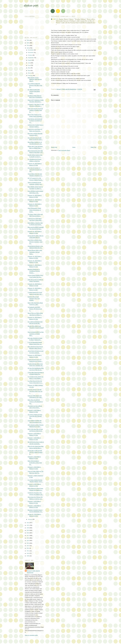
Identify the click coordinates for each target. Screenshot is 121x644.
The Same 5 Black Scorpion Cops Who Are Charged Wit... (35, 416)
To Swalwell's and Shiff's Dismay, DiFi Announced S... (35, 309)
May (29, 68)
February (30, 76)
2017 (28, 535)
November (31, 53)
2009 (28, 556)
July (29, 63)
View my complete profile (31, 635)
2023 (28, 48)
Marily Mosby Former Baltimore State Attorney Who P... (35, 79)
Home (74, 147)
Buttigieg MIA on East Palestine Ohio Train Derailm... (34, 298)
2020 (28, 528)
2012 (28, 548)
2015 (28, 541)
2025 (28, 43)
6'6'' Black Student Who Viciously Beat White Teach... (34, 91)
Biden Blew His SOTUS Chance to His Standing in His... (35, 402)
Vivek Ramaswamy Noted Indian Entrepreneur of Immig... (34, 210)
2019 (28, 530)
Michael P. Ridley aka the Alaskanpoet (33, 572)
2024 (28, 45)
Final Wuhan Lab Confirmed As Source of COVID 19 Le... (35, 121)
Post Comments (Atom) (64, 150)
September (31, 58)
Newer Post (54, 147)
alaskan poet (31, 5)
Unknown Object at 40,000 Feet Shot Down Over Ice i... (35, 391)
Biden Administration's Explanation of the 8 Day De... (35, 463)
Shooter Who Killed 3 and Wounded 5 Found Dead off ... (36, 328)
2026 (28, 40)
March (30, 73)
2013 (28, 546)
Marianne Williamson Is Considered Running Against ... (34, 271)
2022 (28, 523)
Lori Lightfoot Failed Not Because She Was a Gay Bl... (35, 85)
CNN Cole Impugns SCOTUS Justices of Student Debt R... (35, 110)
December (31, 50)
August (30, 60)
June (29, 65)
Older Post (93, 147)
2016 (28, 538)
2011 (28, 551)
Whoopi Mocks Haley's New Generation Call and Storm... (35, 252)
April (29, 70)
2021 (28, 525)
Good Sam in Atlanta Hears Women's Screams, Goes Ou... (35, 242)
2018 (28, 533)
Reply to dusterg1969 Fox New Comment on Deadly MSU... (36, 334)
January (30, 519)
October (30, 55)
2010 (28, 553)
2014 (28, 543)
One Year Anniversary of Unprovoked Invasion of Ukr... (35, 170)
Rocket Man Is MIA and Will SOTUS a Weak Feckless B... (35, 452)
